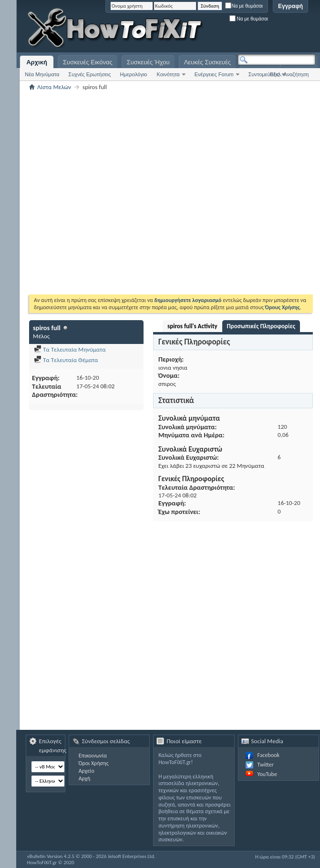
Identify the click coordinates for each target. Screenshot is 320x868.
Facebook (268, 755)
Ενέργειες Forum (214, 74)
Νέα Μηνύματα (42, 74)
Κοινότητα (168, 74)
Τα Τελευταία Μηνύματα (70, 349)
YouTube (267, 774)
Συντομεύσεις (264, 74)
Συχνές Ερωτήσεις (89, 74)
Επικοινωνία (93, 756)
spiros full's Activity (192, 326)
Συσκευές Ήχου (148, 62)
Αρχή (85, 778)
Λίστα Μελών (54, 87)
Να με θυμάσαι (244, 6)
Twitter (266, 765)
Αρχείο (87, 771)
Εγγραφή (290, 6)
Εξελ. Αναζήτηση (289, 74)
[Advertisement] (248, 29)
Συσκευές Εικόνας (88, 62)
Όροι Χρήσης (94, 763)
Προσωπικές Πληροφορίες (261, 326)
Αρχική (37, 62)
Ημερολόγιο (134, 74)
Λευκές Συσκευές (207, 62)
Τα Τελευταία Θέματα (66, 360)
